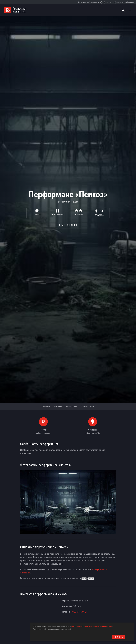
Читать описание (68, 225)
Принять (119, 637)
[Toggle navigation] (130, 10)
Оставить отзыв (87, 406)
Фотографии (71, 406)
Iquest (75, 202)
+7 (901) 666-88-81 (79, 612)
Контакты (58, 406)
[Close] (130, 626)
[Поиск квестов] (123, 10)
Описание (46, 406)
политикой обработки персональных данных (92, 626)
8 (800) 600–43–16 (107, 2)
